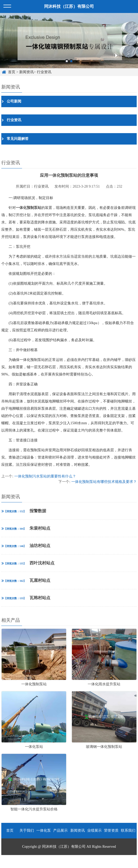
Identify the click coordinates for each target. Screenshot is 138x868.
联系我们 (128, 831)
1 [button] (67, 61)
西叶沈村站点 (28, 563)
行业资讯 (44, 72)
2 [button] (71, 61)
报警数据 (24, 511)
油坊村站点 (26, 546)
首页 (12, 72)
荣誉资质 (111, 831)
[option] (69, 41)
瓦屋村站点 (26, 580)
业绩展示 (94, 831)
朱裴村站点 (26, 528)
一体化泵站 (44, 833)
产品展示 (60, 831)
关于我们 (27, 831)
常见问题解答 (18, 139)
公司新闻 (14, 101)
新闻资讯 (26, 72)
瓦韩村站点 (26, 598)
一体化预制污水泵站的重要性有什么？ (45, 476)
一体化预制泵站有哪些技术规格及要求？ (104, 482)
